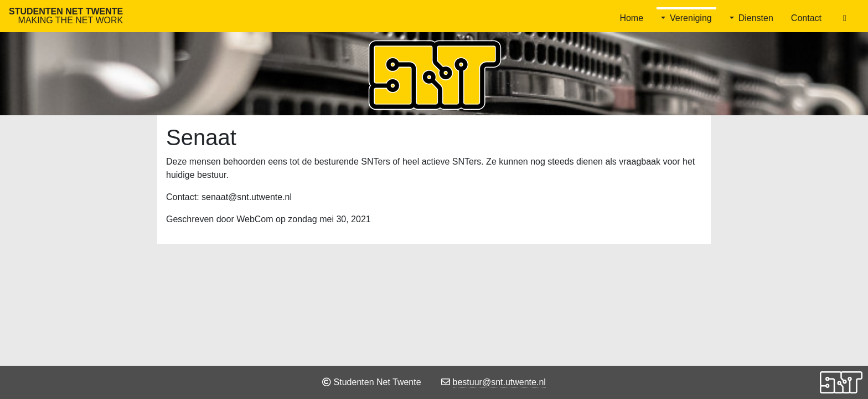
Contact (806, 18)
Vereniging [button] (691, 18)
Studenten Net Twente (66, 16)
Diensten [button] (756, 18)
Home (631, 18)
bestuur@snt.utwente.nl (499, 382)
